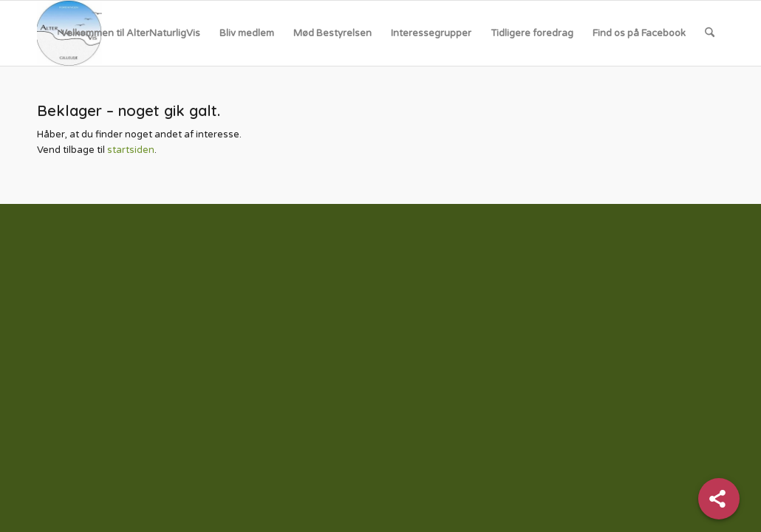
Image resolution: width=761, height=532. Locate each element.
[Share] (719, 499)
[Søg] (710, 33)
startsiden (131, 150)
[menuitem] (130, 33)
